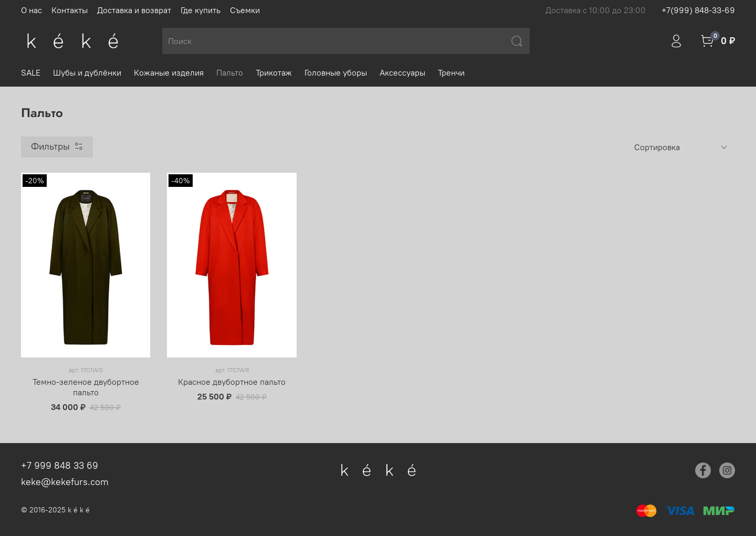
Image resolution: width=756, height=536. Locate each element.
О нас (31, 10)
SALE (31, 72)
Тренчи (451, 72)
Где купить (201, 10)
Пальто (230, 72)
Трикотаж (274, 72)
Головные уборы (336, 72)
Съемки (245, 10)
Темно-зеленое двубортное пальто (86, 387)
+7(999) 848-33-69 (698, 10)
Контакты (70, 10)
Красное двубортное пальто (232, 382)
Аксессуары (402, 72)
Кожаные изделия (169, 72)
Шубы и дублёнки (87, 72)
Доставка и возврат (134, 10)
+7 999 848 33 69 (60, 465)
